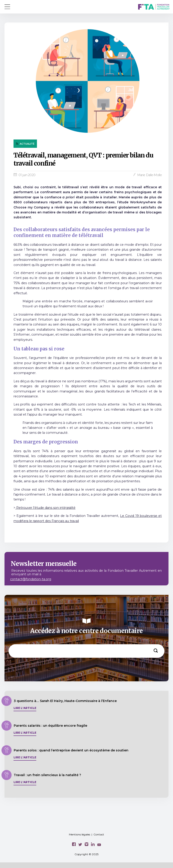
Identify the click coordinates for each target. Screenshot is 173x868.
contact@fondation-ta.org (31, 579)
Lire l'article (25, 708)
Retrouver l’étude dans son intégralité (45, 508)
